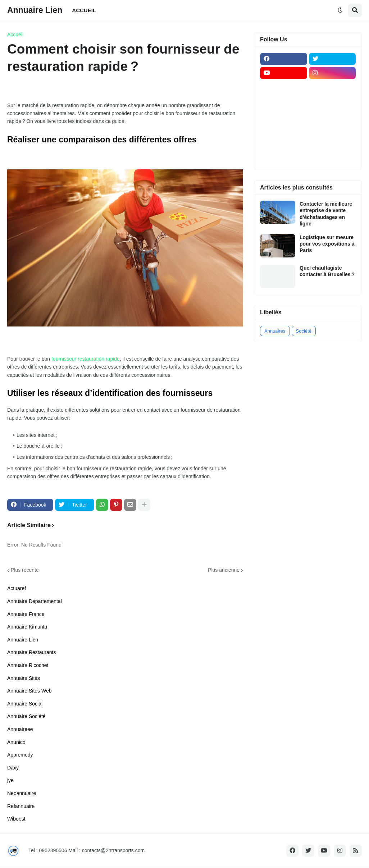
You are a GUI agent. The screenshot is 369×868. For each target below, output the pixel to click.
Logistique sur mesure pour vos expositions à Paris (327, 244)
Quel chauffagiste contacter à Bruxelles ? (327, 271)
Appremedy (20, 755)
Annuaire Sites (24, 678)
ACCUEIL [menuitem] (84, 10)
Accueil (15, 35)
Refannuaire (21, 806)
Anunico (16, 742)
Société (304, 331)
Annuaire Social (25, 704)
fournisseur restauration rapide (86, 359)
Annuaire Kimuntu (27, 627)
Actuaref (17, 588)
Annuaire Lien (35, 10)
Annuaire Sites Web (29, 691)
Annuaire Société (26, 716)
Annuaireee (20, 729)
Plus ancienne (224, 570)
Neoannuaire (22, 793)
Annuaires (275, 331)
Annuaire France (26, 614)
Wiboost (16, 819)
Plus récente (25, 570)
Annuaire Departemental (35, 601)
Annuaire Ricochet (28, 665)
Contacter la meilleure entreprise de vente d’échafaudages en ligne (326, 214)
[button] (340, 10)
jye (10, 780)
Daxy (13, 768)
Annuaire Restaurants (31, 652)
